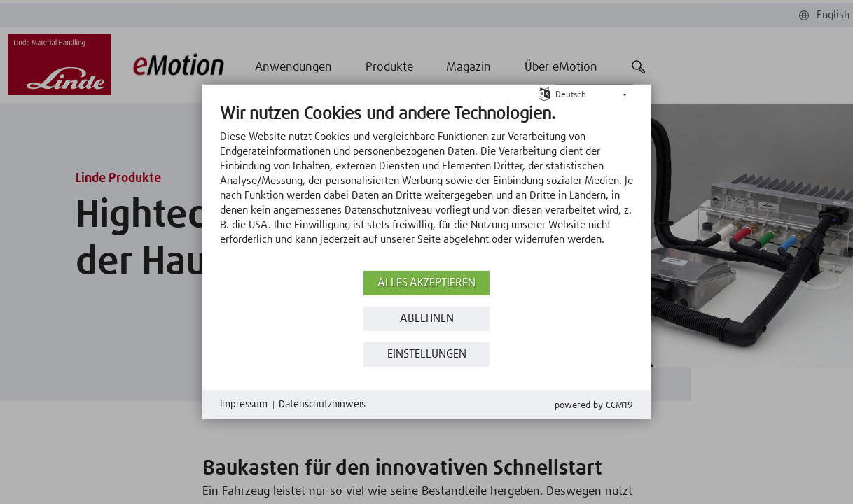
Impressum (244, 405)
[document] (426, 185)
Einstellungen (427, 355)
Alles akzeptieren (426, 283)
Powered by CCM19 (594, 406)
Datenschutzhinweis (322, 405)
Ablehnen (427, 319)
